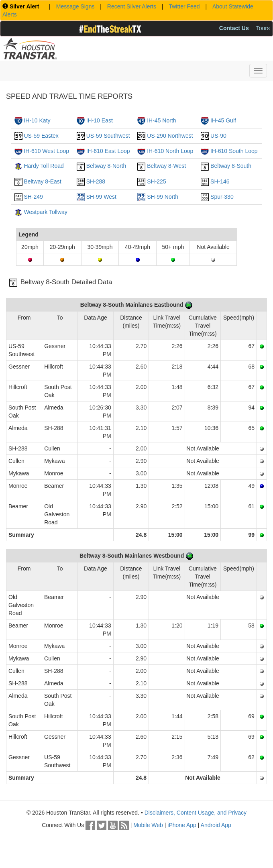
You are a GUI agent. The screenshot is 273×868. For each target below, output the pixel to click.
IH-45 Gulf (223, 120)
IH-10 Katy (37, 120)
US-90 (218, 136)
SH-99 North (163, 197)
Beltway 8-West (166, 166)
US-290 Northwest (170, 136)
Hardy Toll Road (44, 166)
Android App (216, 825)
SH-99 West (101, 197)
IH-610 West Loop (46, 151)
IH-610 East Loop (108, 151)
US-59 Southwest (108, 136)
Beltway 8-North (106, 166)
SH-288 (96, 181)
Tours (263, 28)
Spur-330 (222, 197)
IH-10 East (100, 120)
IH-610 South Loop (234, 151)
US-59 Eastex (41, 136)
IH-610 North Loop (170, 151)
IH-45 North (161, 120)
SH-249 (33, 197)
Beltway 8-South (231, 166)
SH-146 (220, 181)
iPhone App (182, 825)
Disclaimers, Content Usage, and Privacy (196, 813)
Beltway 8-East (42, 181)
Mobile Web (148, 825)
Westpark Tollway (45, 212)
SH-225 (156, 181)
